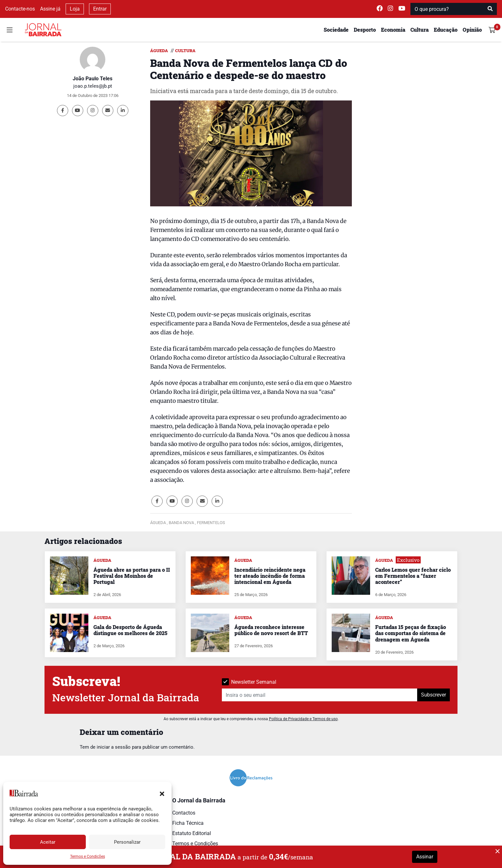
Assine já (50, 9)
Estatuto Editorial (192, 833)
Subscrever (433, 695)
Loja (75, 9)
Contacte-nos (20, 9)
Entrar (100, 9)
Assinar (425, 857)
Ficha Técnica (188, 823)
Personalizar (127, 842)
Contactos (184, 813)
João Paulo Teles (93, 79)
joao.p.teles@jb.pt (93, 86)
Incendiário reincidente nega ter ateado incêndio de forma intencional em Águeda (270, 576)
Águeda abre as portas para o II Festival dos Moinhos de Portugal (132, 576)
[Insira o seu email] (320, 695)
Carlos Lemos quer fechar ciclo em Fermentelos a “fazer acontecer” (413, 576)
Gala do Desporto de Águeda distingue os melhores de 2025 (130, 630)
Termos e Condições (88, 856)
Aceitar (48, 842)
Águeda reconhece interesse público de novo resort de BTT (271, 630)
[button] (162, 793)
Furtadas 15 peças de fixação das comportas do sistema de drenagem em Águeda (411, 633)
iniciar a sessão (114, 747)
